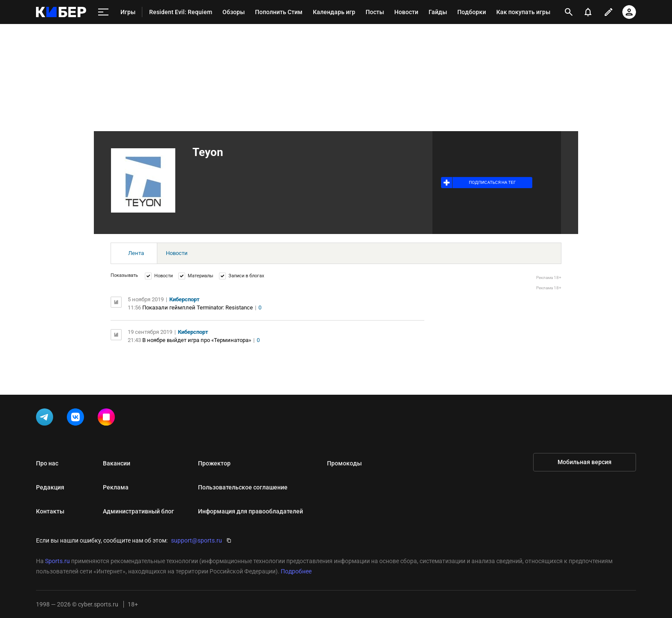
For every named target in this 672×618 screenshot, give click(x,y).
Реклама (116, 487)
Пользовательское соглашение (243, 487)
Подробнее (296, 571)
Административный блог (138, 511)
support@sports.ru (196, 540)
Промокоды (344, 463)
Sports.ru (57, 561)
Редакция (50, 487)
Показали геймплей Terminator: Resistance (198, 307)
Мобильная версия (585, 462)
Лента (136, 253)
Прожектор (214, 463)
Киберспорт (184, 299)
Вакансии (117, 463)
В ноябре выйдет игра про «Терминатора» (197, 340)
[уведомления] (588, 12)
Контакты (50, 511)
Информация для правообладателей (250, 511)
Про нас (47, 463)
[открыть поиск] (569, 12)
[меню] (103, 12)
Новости (177, 253)
